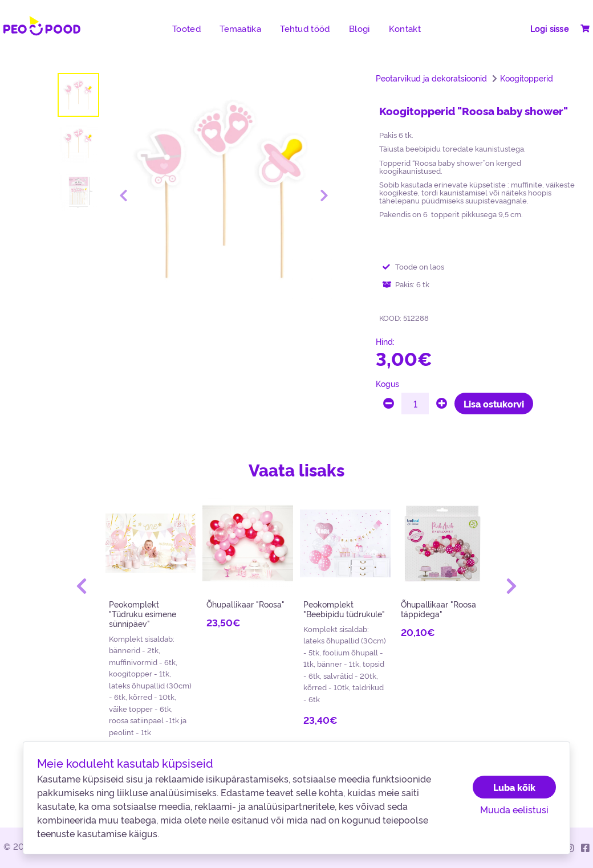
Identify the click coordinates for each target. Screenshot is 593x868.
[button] (82, 586)
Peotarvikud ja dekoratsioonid (431, 78)
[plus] (442, 404)
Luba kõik (514, 787)
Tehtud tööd (305, 29)
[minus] (389, 404)
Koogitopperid (527, 78)
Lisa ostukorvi (494, 404)
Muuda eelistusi (514, 809)
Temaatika (240, 29)
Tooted (186, 29)
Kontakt (405, 29)
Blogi (359, 29)
